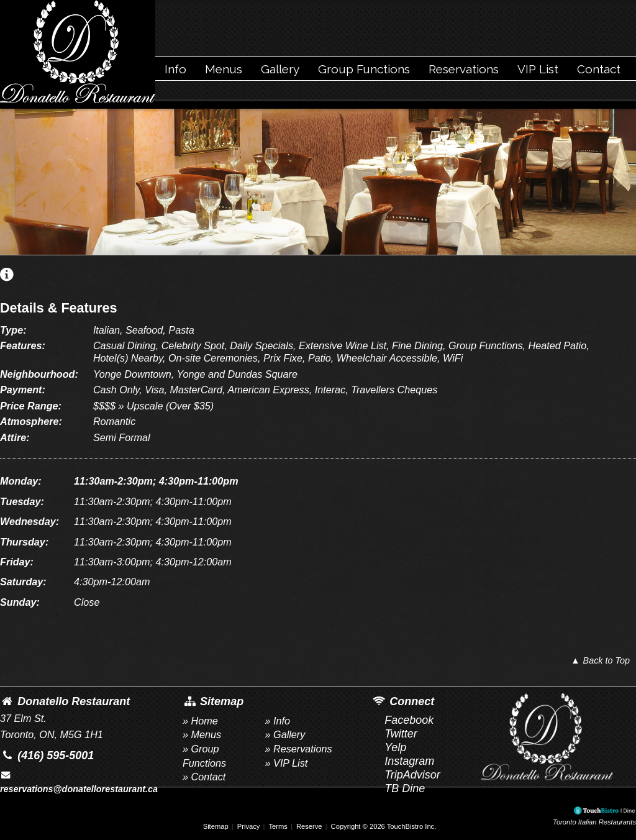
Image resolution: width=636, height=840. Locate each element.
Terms (278, 826)
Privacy (249, 826)
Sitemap (216, 826)
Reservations (464, 69)
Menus (224, 69)
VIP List (538, 69)
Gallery (280, 69)
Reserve (309, 826)
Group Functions (364, 69)
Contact (599, 69)
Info (175, 69)
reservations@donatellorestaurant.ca (79, 782)
